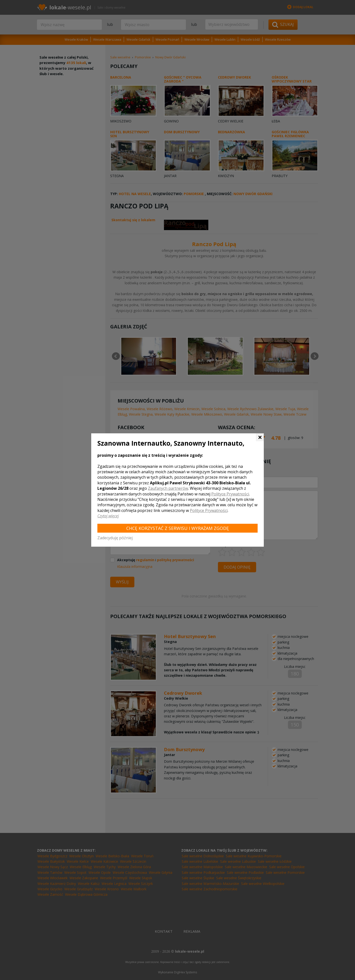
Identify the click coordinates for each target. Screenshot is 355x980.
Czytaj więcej (108, 516)
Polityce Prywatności (230, 494)
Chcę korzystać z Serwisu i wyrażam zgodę (177, 528)
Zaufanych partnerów (168, 488)
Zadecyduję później (115, 538)
